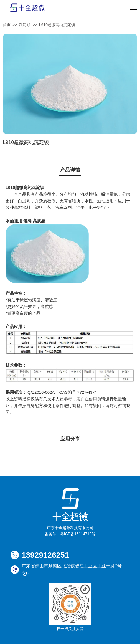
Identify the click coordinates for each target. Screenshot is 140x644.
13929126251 (45, 555)
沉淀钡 (25, 25)
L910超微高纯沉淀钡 (57, 25)
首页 (7, 25)
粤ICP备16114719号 (78, 534)
